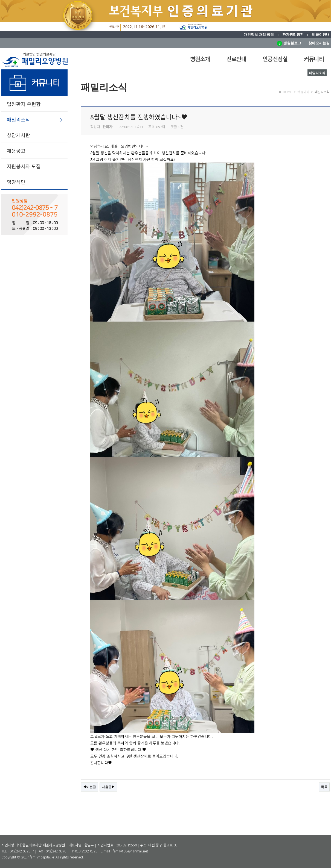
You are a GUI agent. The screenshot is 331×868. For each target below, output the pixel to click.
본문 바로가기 (0, 0)
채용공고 (16, 151)
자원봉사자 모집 (24, 166)
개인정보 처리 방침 (259, 35)
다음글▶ (108, 787)
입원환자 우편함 (24, 104)
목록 (324, 787)
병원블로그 (289, 43)
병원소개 (200, 59)
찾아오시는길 (319, 43)
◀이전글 (89, 787)
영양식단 (16, 182)
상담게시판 (18, 135)
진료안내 (236, 59)
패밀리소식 (18, 119)
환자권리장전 (293, 35)
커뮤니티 (314, 59)
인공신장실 (275, 59)
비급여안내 (321, 35)
